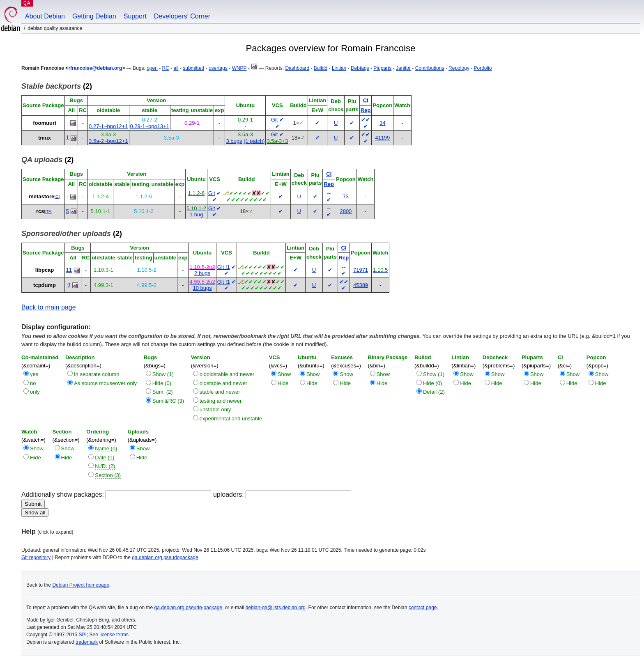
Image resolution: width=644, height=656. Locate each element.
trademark (87, 642)
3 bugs (234, 141)
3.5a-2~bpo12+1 (108, 141)
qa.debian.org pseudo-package (188, 608)
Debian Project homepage (81, 585)
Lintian (339, 68)
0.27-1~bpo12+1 (108, 126)
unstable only (215, 409)
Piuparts (382, 68)
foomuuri (44, 123)
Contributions (430, 68)
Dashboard (297, 68)
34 (382, 123)
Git (275, 120)
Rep (366, 110)
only (35, 392)
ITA (48, 211)
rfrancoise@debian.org (95, 68)
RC (166, 68)
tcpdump (45, 285)
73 (346, 196)
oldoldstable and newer (227, 374)
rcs (40, 211)
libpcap (45, 270)
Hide (283, 383)
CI (366, 100)
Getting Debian (94, 16)
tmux (45, 138)
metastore (41, 196)
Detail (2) (434, 392)
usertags (218, 68)
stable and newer (220, 392)
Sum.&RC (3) (168, 401)
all (176, 68)
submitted (193, 68)
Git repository (36, 557)
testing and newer (221, 401)
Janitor (403, 68)
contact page (423, 608)
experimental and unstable (231, 419)
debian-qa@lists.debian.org (276, 608)
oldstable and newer (223, 383)
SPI (83, 635)
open (152, 68)
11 (69, 270)
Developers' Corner (182, 16)
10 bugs (202, 288)
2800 (346, 211)
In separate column (97, 374)
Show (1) (163, 374)
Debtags (360, 68)
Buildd (321, 68)
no (33, 383)
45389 (361, 285)
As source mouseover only (105, 383)
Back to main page (49, 307)
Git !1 (224, 267)
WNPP (239, 68)
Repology (459, 68)
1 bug (197, 214)
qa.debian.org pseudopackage (165, 557)
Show (284, 374)
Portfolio (483, 68)
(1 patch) (254, 141)
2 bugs (202, 273)
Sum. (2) (163, 392)
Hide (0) (162, 383)
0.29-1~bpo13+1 (150, 126)
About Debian (45, 16)
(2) (57, 86)
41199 (382, 138)
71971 (361, 270)
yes (34, 374)
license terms (114, 635)
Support (135, 16)
